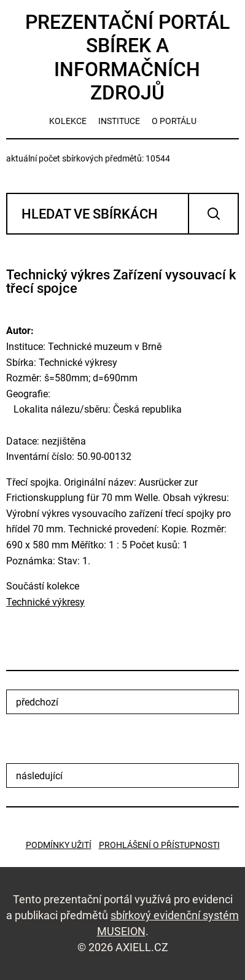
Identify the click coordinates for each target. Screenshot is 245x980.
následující (39, 776)
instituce (119, 121)
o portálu (174, 121)
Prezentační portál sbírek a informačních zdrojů (127, 57)
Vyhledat (213, 214)
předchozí (37, 702)
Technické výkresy (45, 602)
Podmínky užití (59, 845)
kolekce (68, 121)
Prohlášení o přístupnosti (159, 845)
